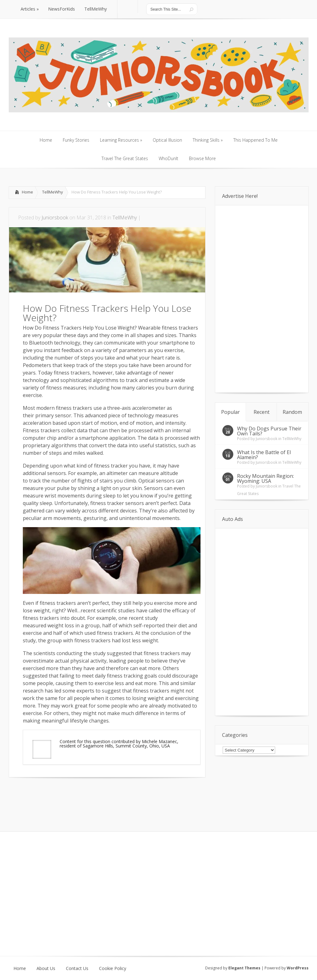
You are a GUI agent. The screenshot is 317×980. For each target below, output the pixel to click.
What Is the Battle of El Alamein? (264, 455)
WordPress (298, 968)
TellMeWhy (53, 192)
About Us (46, 968)
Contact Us (77, 968)
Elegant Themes (244, 968)
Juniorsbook (55, 218)
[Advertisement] (82, 796)
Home (27, 192)
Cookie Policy (113, 968)
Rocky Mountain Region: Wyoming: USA (265, 478)
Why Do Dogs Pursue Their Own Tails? (269, 431)
